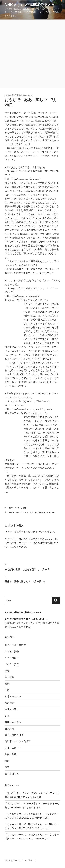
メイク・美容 (12, 664)
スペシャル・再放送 (15, 645)
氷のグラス (51, 513)
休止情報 (9, 677)
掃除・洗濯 (11, 709)
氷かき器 (42, 513)
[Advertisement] (32, 54)
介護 (7, 671)
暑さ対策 (9, 729)
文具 (7, 716)
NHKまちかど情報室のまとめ (30, 5)
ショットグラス (22, 513)
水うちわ (33, 513)
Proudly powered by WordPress (20, 860)
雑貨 (25, 508)
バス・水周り (12, 658)
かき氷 (12, 513)
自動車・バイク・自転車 (18, 741)
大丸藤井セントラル (32, 273)
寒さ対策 (9, 703)
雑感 (7, 761)
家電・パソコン (13, 696)
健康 (7, 684)
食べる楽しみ (12, 774)
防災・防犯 (11, 754)
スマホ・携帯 (12, 651)
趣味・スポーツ (13, 748)
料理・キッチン (15, 508)
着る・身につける (14, 735)
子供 (7, 690)
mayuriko (28, 95)
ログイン (35, 531)
